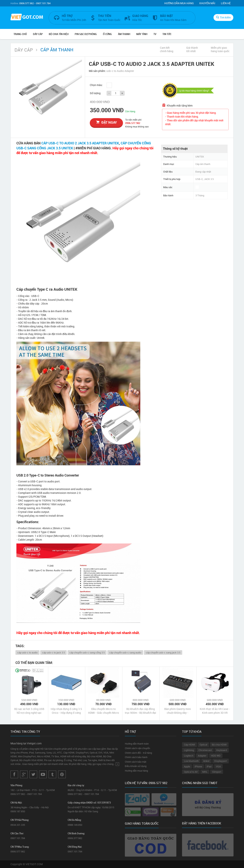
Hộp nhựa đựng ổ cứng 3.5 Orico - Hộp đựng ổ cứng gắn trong (66, 711)
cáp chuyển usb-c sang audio (125, 652)
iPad (209, 766)
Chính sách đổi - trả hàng (138, 753)
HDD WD (216, 756)
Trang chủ (20, 34)
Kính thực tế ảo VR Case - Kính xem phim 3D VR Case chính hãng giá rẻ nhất (215, 711)
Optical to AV (191, 772)
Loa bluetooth (191, 761)
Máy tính (142, 34)
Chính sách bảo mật (136, 762)
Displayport (221, 761)
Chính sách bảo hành (136, 757)
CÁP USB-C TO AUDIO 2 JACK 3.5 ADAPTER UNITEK (80, 143)
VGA (218, 766)
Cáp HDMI (189, 745)
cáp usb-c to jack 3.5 (53, 652)
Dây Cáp (38, 34)
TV (155, 34)
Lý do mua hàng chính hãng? (194, 91)
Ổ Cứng (107, 34)
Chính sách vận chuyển (137, 748)
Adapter (202, 756)
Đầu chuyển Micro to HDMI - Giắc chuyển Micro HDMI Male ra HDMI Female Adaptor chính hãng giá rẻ (104, 711)
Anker (206, 761)
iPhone (198, 766)
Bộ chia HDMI (219, 745)
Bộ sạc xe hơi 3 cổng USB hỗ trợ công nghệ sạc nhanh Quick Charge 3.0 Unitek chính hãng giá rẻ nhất (29, 711)
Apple (187, 766)
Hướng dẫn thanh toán (137, 744)
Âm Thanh (124, 34)
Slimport (217, 772)
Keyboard (222, 750)
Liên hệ (226, 3)
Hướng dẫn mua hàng (179, 3)
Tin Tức (167, 34)
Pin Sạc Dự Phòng (86, 34)
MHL (205, 772)
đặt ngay (106, 122)
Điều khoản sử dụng (136, 766)
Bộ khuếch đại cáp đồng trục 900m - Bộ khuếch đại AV (140, 711)
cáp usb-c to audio (27, 652)
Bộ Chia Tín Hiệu (59, 34)
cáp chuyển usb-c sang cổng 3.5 (87, 652)
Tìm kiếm (223, 17)
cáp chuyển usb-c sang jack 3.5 (163, 652)
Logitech (189, 756)
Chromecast (205, 750)
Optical (203, 745)
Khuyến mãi (207, 3)
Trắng (109, 85)
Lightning (189, 750)
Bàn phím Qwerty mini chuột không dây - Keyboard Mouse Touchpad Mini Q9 (178, 711)
